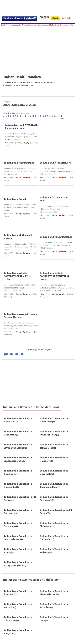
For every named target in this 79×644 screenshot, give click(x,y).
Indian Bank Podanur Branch (56, 237)
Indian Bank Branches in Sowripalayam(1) (18, 538)
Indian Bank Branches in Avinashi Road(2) (54, 433)
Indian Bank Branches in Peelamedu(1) (54, 498)
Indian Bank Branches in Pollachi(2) (18, 606)
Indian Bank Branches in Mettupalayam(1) (54, 593)
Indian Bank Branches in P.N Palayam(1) (20, 498)
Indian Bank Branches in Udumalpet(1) (18, 619)
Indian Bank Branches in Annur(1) (18, 551)
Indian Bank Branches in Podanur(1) (54, 551)
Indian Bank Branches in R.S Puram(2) (56, 512)
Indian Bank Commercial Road (54, 199)
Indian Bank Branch (15, 199)
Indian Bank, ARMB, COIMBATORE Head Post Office (18, 276)
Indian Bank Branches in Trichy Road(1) (54, 446)
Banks (7, 105)
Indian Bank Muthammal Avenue (18, 237)
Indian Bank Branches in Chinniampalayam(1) (18, 459)
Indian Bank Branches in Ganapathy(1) (18, 433)
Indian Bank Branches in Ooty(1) (54, 619)
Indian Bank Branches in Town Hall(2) (18, 420)
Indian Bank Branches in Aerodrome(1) (54, 420)
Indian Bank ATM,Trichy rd (56, 163)
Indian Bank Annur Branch (19, 163)
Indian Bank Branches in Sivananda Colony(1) (18, 446)
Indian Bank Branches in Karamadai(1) (18, 485)
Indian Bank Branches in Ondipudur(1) (54, 538)
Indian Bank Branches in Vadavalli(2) (54, 472)
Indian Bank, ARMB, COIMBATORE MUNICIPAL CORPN (55, 276)
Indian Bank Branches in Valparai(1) (18, 632)
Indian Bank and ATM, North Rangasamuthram (21, 127)
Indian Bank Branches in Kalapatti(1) (54, 459)
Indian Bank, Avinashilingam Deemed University (21, 316)
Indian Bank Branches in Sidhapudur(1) (54, 525)
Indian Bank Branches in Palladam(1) (54, 606)
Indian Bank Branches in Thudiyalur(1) (18, 472)
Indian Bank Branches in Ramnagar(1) (18, 525)
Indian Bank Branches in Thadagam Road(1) (54, 485)
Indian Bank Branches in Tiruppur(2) (18, 593)
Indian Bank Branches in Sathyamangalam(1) (18, 564)
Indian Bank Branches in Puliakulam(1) (18, 512)
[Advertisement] (39, 49)
